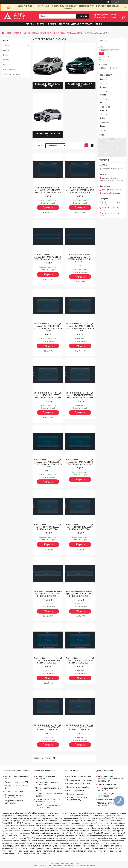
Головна (30, 24)
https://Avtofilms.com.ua (112, 190)
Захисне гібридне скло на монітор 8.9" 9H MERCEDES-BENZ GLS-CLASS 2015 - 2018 (80, 190)
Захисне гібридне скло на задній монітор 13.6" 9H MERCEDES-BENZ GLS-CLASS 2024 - (48, 527)
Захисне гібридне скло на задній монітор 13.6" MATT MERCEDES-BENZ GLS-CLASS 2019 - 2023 (80, 395)
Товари (41, 24)
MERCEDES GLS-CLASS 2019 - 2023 (80, 85)
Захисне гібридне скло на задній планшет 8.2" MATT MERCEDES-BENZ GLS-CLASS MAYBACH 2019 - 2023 (80, 327)
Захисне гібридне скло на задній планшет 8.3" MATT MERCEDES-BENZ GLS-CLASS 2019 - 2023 (80, 462)
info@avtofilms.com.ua (111, 193)
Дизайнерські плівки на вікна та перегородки (49, 806)
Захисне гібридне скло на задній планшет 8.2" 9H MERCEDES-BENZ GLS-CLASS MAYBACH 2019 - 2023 (48, 327)
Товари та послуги (14, 33)
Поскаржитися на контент (64, 866)
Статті (6, 60)
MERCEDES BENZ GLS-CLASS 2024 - (48, 135)
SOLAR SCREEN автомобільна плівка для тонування (49, 801)
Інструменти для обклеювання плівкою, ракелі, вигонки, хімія (111, 779)
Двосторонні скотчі (107, 784)
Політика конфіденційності (85, 866)
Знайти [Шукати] (81, 16)
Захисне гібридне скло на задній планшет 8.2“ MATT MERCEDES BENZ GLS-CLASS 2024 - (80, 727)
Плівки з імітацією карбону (79, 787)
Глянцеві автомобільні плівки (80, 780)
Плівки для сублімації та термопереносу (78, 799)
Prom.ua (77, 863)
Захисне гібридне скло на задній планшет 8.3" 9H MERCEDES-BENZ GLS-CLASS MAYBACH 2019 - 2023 (48, 463)
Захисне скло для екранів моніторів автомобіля (45, 33)
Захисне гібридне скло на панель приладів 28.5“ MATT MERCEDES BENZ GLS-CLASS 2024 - (80, 594)
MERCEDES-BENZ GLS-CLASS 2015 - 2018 (48, 85)
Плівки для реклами (76, 794)
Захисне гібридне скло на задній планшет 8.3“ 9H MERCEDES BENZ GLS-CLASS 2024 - (48, 661)
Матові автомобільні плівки (79, 777)
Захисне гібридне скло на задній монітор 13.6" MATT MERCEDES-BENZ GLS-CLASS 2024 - (80, 527)
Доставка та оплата (82, 24)
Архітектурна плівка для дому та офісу (47, 783)
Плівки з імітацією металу (79, 784)
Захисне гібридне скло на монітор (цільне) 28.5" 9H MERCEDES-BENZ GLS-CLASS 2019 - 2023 (80, 258)
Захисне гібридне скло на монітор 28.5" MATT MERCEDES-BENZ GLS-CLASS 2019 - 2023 (48, 257)
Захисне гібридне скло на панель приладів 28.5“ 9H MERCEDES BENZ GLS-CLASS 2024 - (48, 594)
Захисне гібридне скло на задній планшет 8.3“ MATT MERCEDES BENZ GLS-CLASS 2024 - (80, 661)
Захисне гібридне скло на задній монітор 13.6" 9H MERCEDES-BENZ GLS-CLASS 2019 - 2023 (48, 395)
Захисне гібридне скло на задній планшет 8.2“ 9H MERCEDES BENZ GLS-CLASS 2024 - (48, 727)
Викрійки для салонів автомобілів (14, 802)
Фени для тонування (107, 799)
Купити (50, 208)
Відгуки (6, 50)
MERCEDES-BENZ (74, 33)
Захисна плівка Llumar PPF (17, 782)
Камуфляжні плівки (75, 791)
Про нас (52, 24)
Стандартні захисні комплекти (14, 796)
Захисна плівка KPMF (14, 792)
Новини (99, 24)
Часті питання (9, 69)
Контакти (64, 24)
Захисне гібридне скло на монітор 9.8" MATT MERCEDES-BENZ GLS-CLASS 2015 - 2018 (48, 190)
